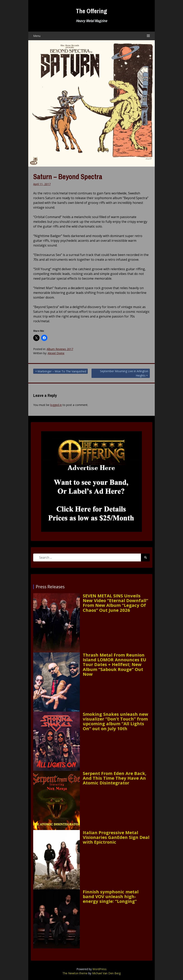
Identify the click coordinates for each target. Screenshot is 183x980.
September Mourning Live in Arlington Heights (124, 373)
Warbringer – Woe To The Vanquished (62, 371)
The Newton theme (75, 973)
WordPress (100, 969)
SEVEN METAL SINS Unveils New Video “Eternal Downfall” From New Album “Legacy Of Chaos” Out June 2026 (116, 603)
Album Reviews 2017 (60, 349)
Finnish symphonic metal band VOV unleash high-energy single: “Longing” (111, 896)
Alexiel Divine (56, 353)
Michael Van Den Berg (106, 973)
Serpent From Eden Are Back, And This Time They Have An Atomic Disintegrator (115, 778)
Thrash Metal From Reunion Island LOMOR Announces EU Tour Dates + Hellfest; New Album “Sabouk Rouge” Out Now (115, 664)
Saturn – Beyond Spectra (68, 177)
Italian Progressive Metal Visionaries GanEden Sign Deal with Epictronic (116, 837)
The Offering (91, 11)
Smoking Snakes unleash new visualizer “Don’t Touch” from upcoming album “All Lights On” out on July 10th (116, 721)
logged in (56, 405)
